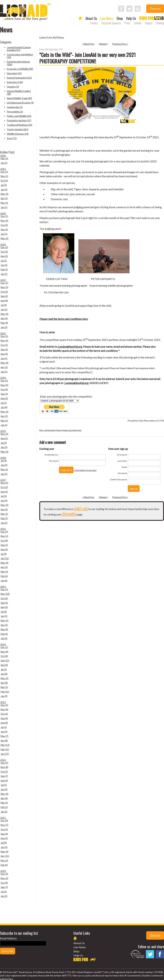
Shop (120, 18)
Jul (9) (4, 785)
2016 (3, 529)
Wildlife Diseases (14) (18, 134)
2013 (3, 702)
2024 (3, 213)
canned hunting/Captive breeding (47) (19, 49)
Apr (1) (4, 198)
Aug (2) (4, 398)
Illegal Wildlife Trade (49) (19, 98)
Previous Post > (120, 44)
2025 (3, 169)
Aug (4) (4, 301)
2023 (3, 245)
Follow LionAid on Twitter (129, 9)
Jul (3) (4, 461)
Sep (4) (4, 718)
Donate (155, 9)
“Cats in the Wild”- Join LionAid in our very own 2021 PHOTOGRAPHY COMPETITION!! (87, 58)
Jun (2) (4, 265)
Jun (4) (4, 407)
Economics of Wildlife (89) (20, 69)
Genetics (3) (13, 87)
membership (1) (15, 107)
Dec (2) (4, 247)
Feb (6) (4, 576)
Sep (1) (4, 394)
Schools (138, 23)
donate (69, 514)
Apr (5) (4, 567)
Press (127, 23)
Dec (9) (4, 821)
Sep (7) (4, 776)
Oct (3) (4, 181)
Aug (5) (4, 549)
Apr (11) (5, 856)
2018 (3, 458)
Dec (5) (4, 589)
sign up (81, 508)
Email (124, 467)
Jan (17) (5, 754)
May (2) (5, 238)
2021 (3, 333)
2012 (3, 760)
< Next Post (88, 44)
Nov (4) (4, 652)
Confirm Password (118, 479)
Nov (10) (5, 594)
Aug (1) (4, 256)
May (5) (5, 621)
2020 (3, 378)
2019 (3, 431)
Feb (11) (5, 692)
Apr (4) (4, 318)
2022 (3, 280)
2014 (3, 645)
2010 (3, 871)
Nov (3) (4, 287)
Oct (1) (4, 345)
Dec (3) (4, 874)
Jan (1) (4, 163)
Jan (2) (4, 474)
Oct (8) (4, 656)
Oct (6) (4, 598)
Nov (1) (4, 176)
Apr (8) (4, 683)
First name (122, 455)
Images (149, 23)
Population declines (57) (19, 120)
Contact (94, 23)
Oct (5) (4, 829)
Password (54, 461)
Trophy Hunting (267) (18, 129)
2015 (3, 587)
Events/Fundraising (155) (19, 78)
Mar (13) (5, 745)
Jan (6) (4, 581)
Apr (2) (4, 509)
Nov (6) (4, 878)
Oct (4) (4, 390)
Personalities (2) (15, 112)
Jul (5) (4, 727)
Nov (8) (4, 767)
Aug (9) (4, 665)
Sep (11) (5, 661)
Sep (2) (4, 230)
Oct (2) (4, 292)
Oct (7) (4, 772)
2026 (3, 156)
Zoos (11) (12, 138)
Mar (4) (4, 323)
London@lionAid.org (70, 347)
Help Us (131, 18)
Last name (122, 461)
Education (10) (14, 73)
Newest (103, 44)
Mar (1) (4, 203)
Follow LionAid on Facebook (121, 9)
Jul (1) (4, 261)
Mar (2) (4, 469)
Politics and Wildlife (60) (19, 116)
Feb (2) (4, 807)
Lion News (107, 18)
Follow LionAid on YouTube (138, 9)
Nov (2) (4, 221)
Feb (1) (4, 270)
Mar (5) (4, 687)
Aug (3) (4, 354)
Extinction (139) (15, 82)
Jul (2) (4, 443)
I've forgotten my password (85, 470)
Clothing (160, 23)
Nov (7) (4, 825)
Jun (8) (4, 674)
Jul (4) (4, 185)
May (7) (5, 736)
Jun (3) (4, 190)
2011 (3, 818)
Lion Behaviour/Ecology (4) (20, 103)
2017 (3, 480)
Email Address (51, 455)
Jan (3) (4, 327)
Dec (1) (4, 172)
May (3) (5, 194)
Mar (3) (4, 158)
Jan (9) (4, 696)
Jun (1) (4, 234)
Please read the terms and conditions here (64, 319)
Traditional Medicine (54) (19, 125)
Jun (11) (5, 558)
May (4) (5, 363)
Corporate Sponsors (111, 23)
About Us (91, 18)
